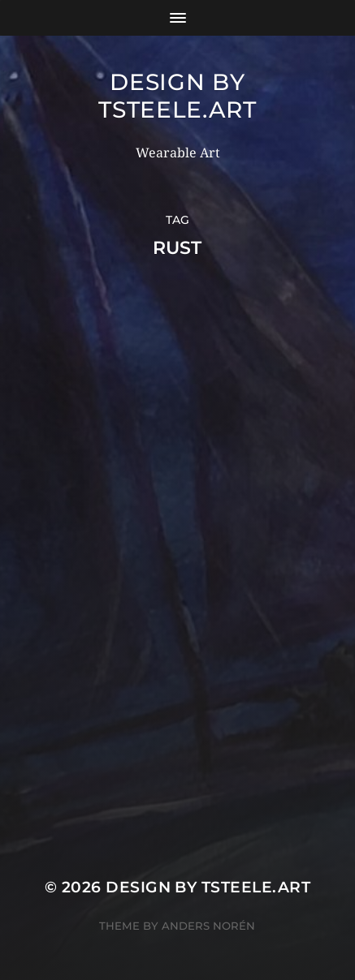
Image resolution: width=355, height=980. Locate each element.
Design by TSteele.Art (177, 96)
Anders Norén (208, 926)
